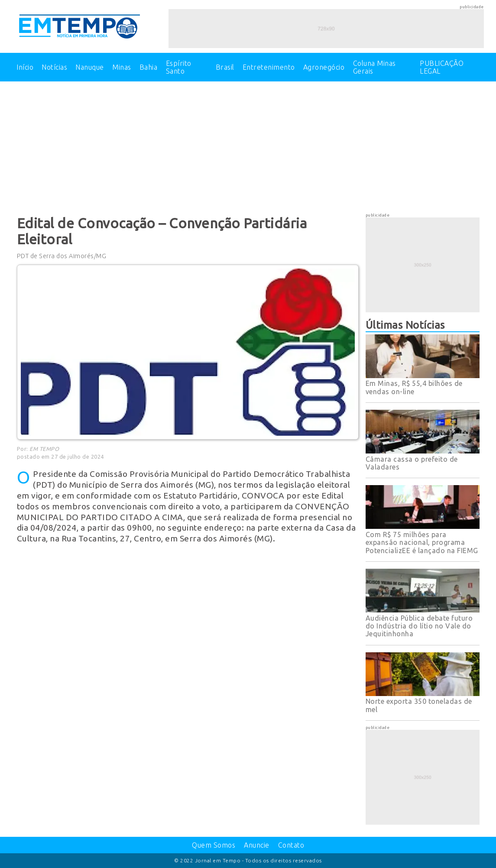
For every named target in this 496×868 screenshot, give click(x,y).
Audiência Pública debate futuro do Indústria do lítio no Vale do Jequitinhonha (419, 626)
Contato (291, 845)
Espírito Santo (179, 67)
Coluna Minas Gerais (374, 67)
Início (25, 67)
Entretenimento (269, 67)
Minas (122, 67)
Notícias (54, 67)
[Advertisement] (248, 146)
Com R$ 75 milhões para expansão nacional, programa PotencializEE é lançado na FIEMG (422, 542)
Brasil (225, 67)
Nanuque (90, 67)
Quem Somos (214, 845)
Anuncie (257, 845)
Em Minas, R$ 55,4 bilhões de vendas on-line (414, 387)
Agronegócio (324, 67)
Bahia (149, 67)
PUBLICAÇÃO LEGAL (442, 67)
